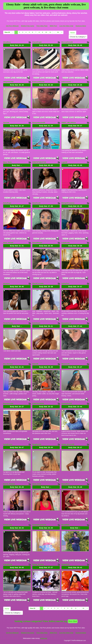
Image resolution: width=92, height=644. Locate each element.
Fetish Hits (44, 638)
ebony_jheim (37, 484)
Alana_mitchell (8, 243)
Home (73, 33)
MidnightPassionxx (68, 203)
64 (58, 32)
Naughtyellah (37, 444)
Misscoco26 (66, 364)
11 (50, 32)
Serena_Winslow (38, 564)
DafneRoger (7, 203)
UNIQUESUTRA (8, 82)
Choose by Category (78, 37)
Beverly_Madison (9, 484)
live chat (73, 621)
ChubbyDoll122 (67, 404)
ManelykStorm (66, 323)
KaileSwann (36, 323)
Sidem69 (35, 364)
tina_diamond (8, 364)
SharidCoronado (38, 283)
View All (7, 32)
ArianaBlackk (8, 564)
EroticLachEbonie (38, 82)
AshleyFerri (65, 283)
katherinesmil (66, 82)
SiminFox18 (36, 203)
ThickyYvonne (8, 323)
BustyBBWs (66, 525)
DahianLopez (8, 525)
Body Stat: (17, 45)
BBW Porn (53, 26)
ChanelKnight (37, 42)
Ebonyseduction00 (39, 123)
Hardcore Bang (81, 26)
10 (46, 32)
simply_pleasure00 (68, 444)
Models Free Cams (28, 26)
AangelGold (66, 564)
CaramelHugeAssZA (39, 525)
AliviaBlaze (7, 42)
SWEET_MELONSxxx (69, 123)
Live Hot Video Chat (66, 26)
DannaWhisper (37, 243)
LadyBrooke (66, 243)
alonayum (7, 283)
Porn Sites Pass (42, 26)
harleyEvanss (8, 444)
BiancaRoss (66, 484)
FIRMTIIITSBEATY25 (39, 162)
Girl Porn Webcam (12, 26)
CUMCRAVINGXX (38, 404)
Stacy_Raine (7, 162)
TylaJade (6, 123)
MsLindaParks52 (67, 42)
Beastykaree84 (8, 404)
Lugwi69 (64, 162)
